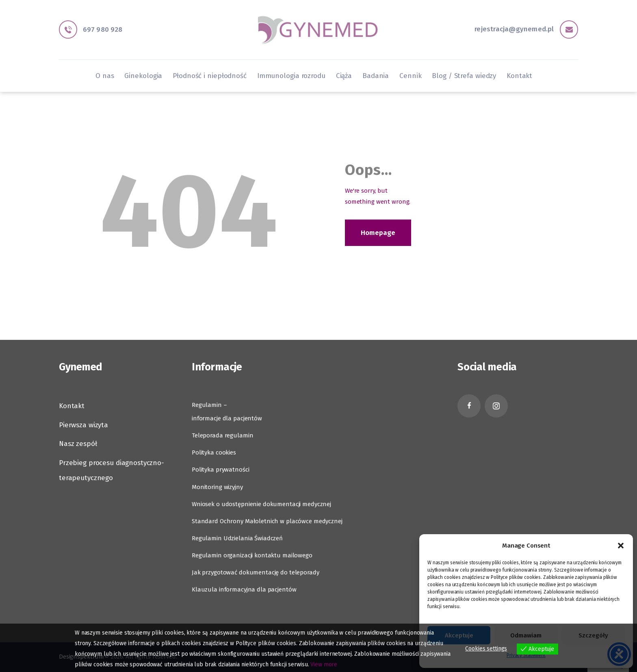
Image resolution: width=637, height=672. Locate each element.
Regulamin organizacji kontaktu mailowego (252, 555)
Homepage (378, 233)
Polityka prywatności (220, 470)
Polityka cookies (214, 452)
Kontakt (72, 406)
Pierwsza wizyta (83, 425)
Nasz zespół (78, 444)
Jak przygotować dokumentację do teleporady (256, 572)
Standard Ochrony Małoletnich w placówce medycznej (267, 521)
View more (324, 664)
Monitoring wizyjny (217, 487)
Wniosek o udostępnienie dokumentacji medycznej (261, 504)
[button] (621, 546)
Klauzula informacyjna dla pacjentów (244, 589)
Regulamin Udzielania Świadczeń (237, 538)
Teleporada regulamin (222, 435)
